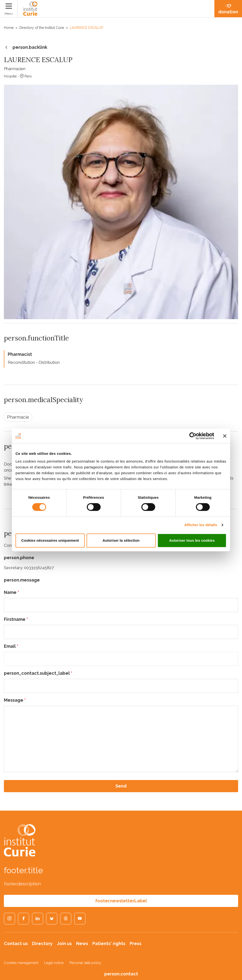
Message (15, 700)
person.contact (121, 974)
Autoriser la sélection (121, 540)
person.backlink (26, 48)
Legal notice (54, 963)
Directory (42, 943)
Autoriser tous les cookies (192, 540)
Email (11, 646)
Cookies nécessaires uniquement (50, 540)
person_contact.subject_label (38, 673)
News (82, 943)
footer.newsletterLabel (121, 901)
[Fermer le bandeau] (225, 436)
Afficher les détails (201, 525)
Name (12, 592)
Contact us (16, 943)
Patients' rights (109, 943)
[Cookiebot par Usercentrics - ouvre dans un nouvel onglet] (193, 436)
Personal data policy (85, 963)
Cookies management (21, 963)
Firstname (16, 619)
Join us (64, 943)
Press (136, 943)
